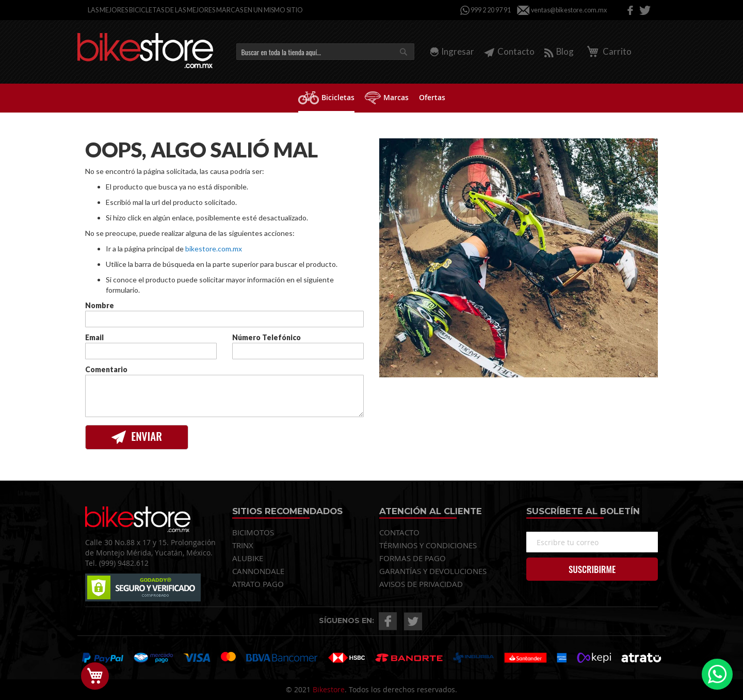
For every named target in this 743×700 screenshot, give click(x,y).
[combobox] (325, 52)
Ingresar (458, 51)
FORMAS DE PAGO (413, 558)
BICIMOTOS (253, 532)
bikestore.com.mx (214, 249)
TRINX (243, 545)
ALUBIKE (248, 558)
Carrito (608, 51)
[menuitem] (326, 98)
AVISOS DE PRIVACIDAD (421, 584)
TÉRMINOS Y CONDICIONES (428, 545)
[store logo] (145, 51)
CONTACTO (399, 532)
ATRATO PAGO (258, 584)
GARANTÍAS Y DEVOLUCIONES (433, 571)
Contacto (509, 51)
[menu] (372, 98)
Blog (559, 51)
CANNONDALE (258, 571)
